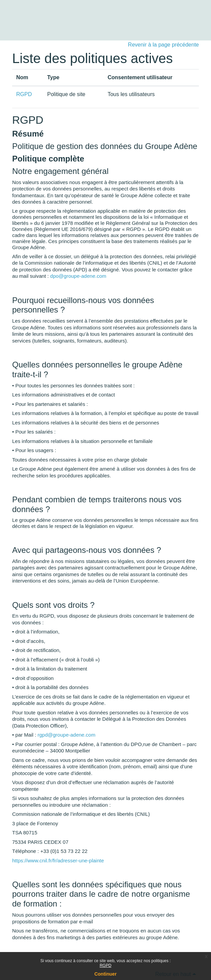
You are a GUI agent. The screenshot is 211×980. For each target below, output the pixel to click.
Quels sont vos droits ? (53, 605)
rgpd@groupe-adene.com (66, 735)
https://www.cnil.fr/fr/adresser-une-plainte (58, 860)
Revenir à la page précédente (163, 45)
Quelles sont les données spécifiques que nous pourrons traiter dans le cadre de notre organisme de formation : (101, 894)
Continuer (105, 974)
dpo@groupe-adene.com (78, 276)
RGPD (105, 966)
